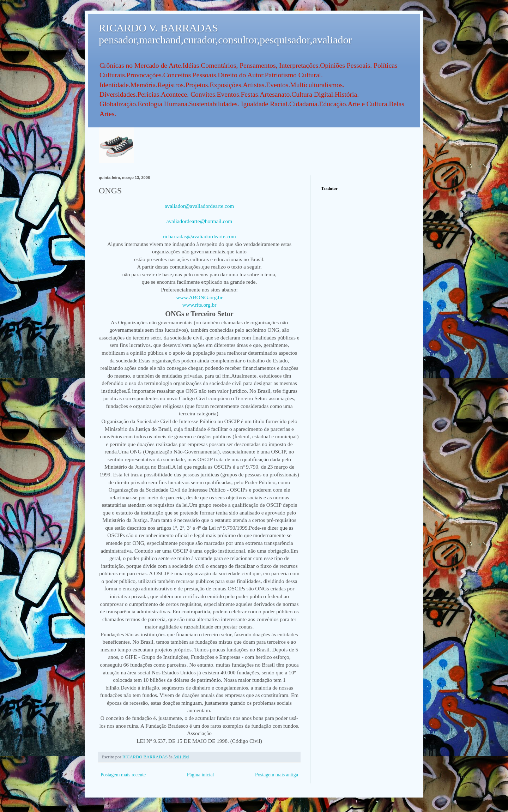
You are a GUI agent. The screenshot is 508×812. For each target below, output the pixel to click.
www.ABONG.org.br (199, 297)
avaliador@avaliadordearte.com (199, 206)
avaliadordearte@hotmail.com (199, 221)
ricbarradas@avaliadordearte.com (199, 236)
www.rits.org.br (199, 305)
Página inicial (201, 775)
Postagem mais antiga (277, 775)
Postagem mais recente (123, 775)
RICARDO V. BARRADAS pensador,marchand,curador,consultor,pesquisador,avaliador (225, 34)
